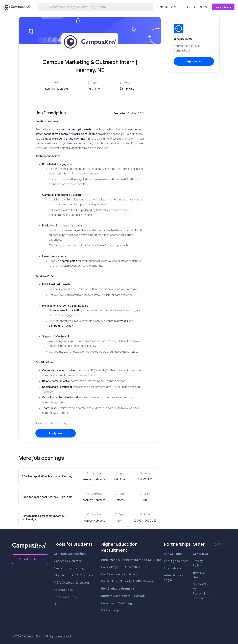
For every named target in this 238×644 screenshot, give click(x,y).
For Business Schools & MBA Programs (129, 582)
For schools (196, 7)
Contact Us (201, 554)
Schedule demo (30, 559)
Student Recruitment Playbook (123, 596)
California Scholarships (70, 554)
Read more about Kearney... (52, 423)
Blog (57, 604)
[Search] (96, 7)
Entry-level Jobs (65, 597)
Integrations (173, 568)
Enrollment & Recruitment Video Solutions (131, 560)
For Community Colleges (119, 574)
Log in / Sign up (223, 7)
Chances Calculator (68, 561)
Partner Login (111, 610)
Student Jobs (63, 590)
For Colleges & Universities (121, 567)
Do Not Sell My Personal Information (201, 591)
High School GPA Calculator (74, 576)
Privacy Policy (198, 563)
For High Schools (176, 561)
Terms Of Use (199, 575)
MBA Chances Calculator (72, 583)
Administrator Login (174, 578)
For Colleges (173, 554)
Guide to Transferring (69, 568)
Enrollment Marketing (117, 603)
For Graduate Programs (118, 589)
